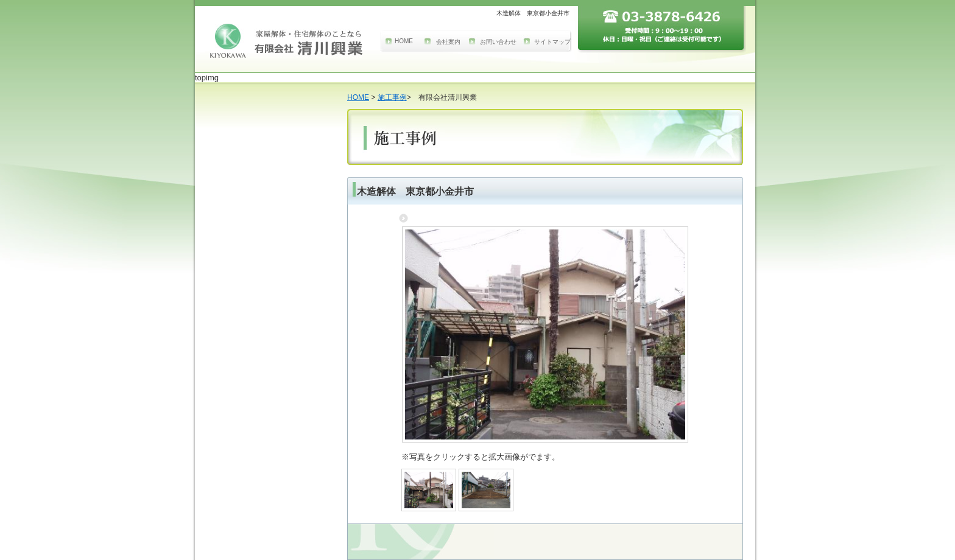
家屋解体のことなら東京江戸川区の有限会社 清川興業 (286, 41)
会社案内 (448, 42)
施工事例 (392, 97)
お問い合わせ (498, 42)
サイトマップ (552, 42)
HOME (404, 41)
